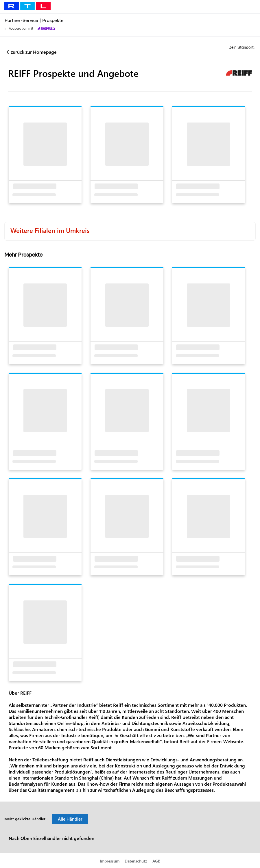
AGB (156, 861)
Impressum (110, 861)
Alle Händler (70, 819)
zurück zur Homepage (34, 52)
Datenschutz (136, 861)
